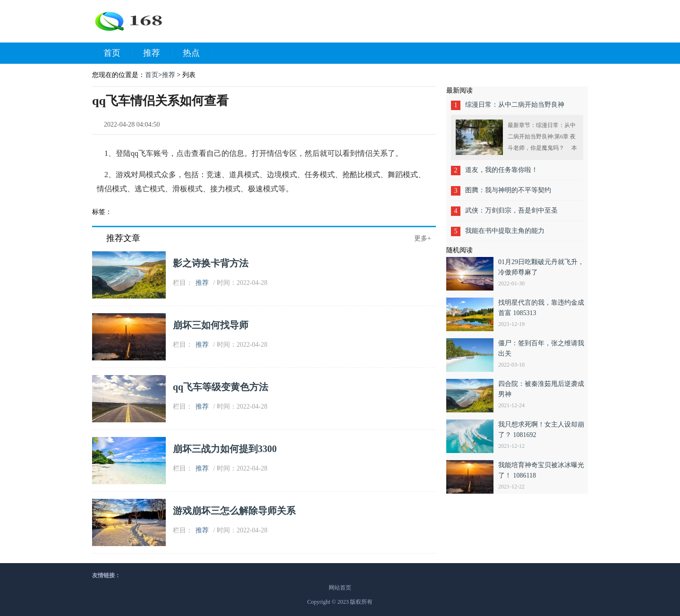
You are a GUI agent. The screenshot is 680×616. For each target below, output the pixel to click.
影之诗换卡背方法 (211, 263)
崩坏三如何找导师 (211, 325)
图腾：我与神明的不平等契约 (508, 190)
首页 (118, 53)
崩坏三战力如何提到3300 (225, 449)
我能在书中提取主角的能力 (505, 231)
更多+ (423, 238)
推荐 (157, 53)
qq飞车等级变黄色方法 (221, 387)
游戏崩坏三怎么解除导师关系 (234, 511)
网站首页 (340, 588)
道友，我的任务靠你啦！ (501, 170)
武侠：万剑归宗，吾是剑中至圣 (511, 210)
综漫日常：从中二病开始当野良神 (515, 105)
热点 (197, 53)
